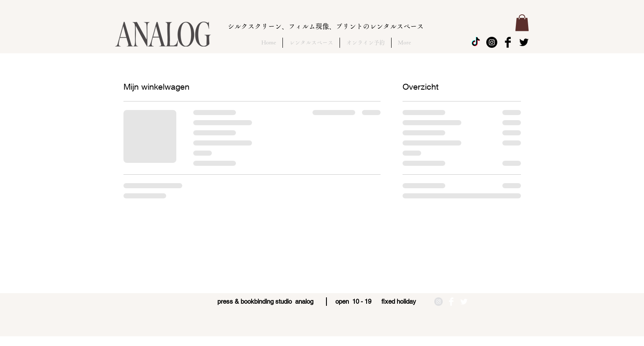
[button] (522, 23)
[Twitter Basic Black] (524, 42)
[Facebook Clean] (451, 302)
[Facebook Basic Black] (508, 42)
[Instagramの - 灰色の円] (438, 302)
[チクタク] (476, 42)
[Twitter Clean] (464, 302)
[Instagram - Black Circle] (492, 42)
